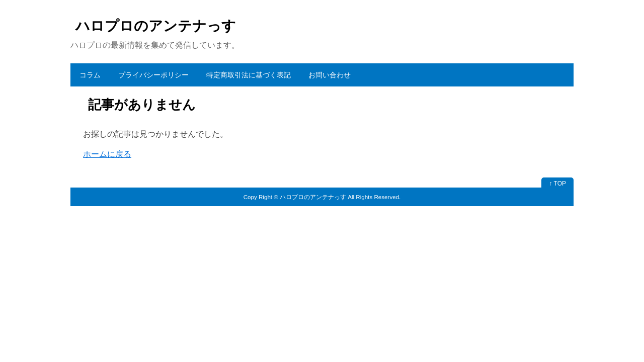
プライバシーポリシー (153, 75)
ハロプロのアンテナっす (156, 26)
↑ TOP (557, 184)
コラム (90, 75)
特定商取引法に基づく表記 (249, 75)
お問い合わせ (330, 75)
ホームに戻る (107, 154)
